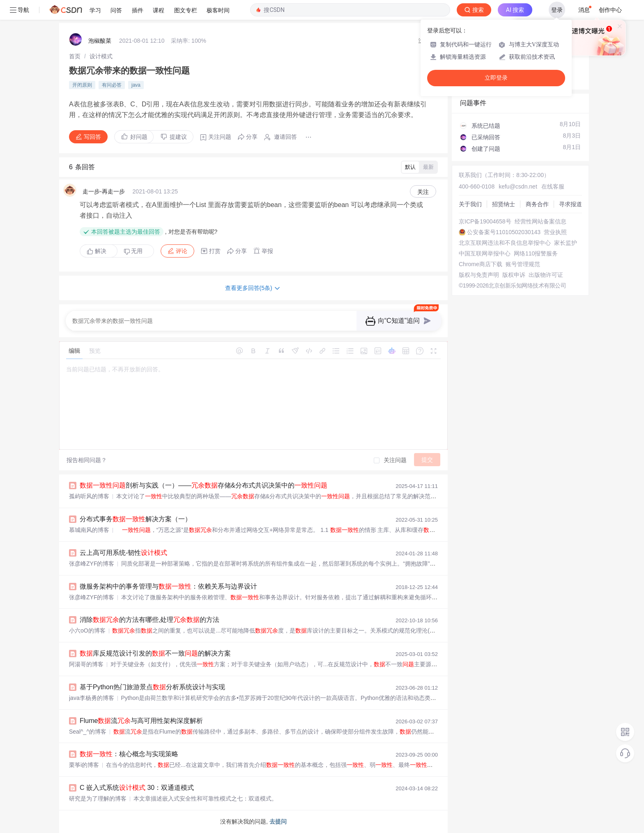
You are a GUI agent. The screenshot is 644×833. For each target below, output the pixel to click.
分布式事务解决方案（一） (136, 519)
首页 (75, 56)
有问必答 (112, 85)
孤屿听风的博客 (89, 496)
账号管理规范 (523, 264)
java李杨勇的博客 (92, 698)
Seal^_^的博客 (88, 732)
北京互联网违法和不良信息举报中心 (505, 243)
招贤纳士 (504, 204)
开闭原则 (82, 85)
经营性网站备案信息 (540, 221)
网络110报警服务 (536, 253)
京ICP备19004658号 (485, 221)
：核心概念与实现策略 (129, 754)
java (136, 85)
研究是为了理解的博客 (98, 798)
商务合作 (537, 204)
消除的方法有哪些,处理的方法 (149, 620)
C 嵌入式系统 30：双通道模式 (137, 788)
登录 (557, 10)
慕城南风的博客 (89, 530)
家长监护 (566, 243)
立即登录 (496, 78)
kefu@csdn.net (518, 186)
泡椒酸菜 (100, 41)
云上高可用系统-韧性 (123, 553)
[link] (75, 56)
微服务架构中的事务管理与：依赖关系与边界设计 (168, 586)
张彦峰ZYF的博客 (92, 564)
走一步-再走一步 (104, 191)
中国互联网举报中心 (485, 253)
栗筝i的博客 (84, 765)
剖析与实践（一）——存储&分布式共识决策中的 (204, 485)
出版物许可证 (546, 275)
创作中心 (610, 10)
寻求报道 (570, 204)
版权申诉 (514, 275)
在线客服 (553, 186)
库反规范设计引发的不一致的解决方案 (155, 653)
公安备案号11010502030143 (504, 232)
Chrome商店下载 (481, 264)
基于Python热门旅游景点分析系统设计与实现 (152, 687)
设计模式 (101, 56)
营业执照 (555, 232)
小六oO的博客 (87, 631)
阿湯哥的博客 (86, 664)
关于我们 (470, 204)
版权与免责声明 (479, 275)
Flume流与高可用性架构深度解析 (141, 721)
